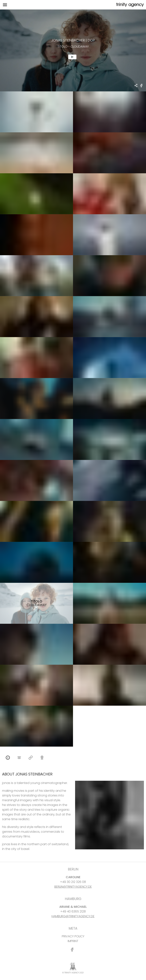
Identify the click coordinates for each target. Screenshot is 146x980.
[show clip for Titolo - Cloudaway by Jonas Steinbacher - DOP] (73, 50)
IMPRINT (73, 941)
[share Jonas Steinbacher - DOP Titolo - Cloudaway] (136, 86)
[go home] (130, 5)
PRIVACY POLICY (73, 936)
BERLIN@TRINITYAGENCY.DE (73, 887)
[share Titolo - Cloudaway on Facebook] (141, 87)
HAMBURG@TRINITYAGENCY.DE (73, 916)
